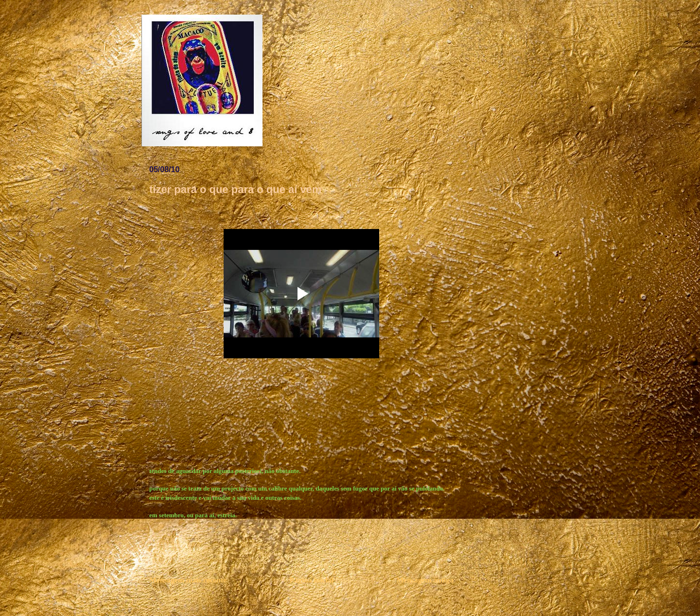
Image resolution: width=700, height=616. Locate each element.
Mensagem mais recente (188, 580)
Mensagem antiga (425, 580)
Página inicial (312, 580)
